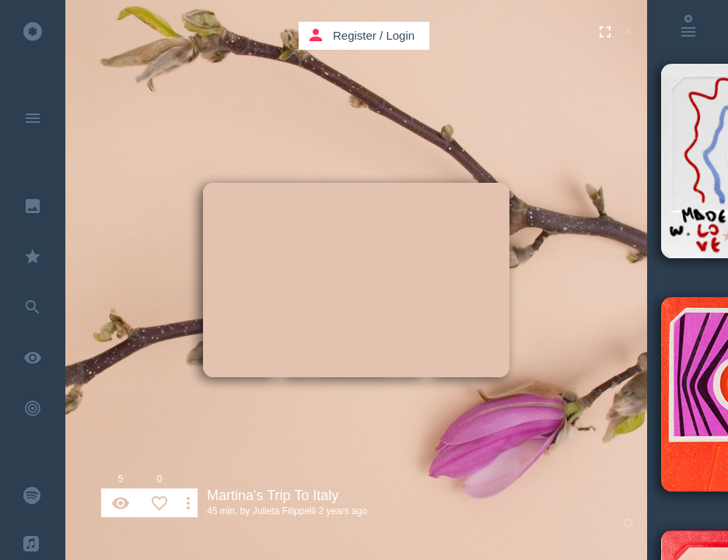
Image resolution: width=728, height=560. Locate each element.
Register (355, 35)
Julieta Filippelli (284, 511)
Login (400, 35)
